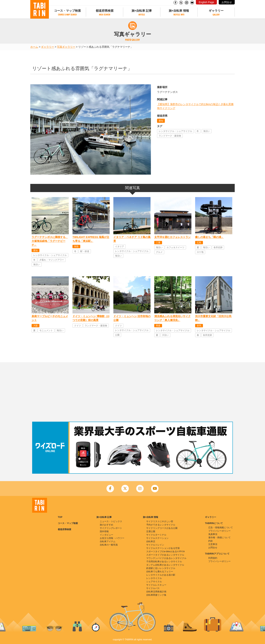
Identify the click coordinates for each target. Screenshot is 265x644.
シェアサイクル (154, 582)
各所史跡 (218, 247)
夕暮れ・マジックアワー (52, 260)
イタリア (119, 246)
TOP (60, 517)
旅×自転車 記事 (142, 11)
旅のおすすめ (106, 525)
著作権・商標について (219, 538)
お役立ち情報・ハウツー (112, 538)
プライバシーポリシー (219, 531)
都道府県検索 (105, 11)
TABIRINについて (214, 523)
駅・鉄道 (85, 251)
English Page (206, 2)
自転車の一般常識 (109, 545)
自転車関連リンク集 (156, 595)
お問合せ (227, 2)
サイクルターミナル (156, 535)
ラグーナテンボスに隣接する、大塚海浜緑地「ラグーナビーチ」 (50, 241)
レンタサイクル (154, 578)
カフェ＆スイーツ (175, 247)
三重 (158, 243)
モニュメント (46, 330)
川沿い (165, 335)
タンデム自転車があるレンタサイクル (165, 565)
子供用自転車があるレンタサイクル (164, 562)
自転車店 (151, 541)
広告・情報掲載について (221, 528)
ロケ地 (200, 252)
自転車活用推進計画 (156, 592)
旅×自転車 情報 (179, 11)
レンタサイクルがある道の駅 (161, 575)
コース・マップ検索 (67, 11)
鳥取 (76, 246)
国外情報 (104, 531)
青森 (158, 326)
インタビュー (106, 535)
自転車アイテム (108, 541)
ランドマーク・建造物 (170, 136)
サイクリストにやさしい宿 (160, 521)
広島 (199, 243)
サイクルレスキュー (156, 585)
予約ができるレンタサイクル (161, 525)
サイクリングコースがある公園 (162, 528)
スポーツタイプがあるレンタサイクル (165, 555)
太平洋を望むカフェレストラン (172, 237)
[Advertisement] (132, 392)
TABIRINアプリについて (217, 554)
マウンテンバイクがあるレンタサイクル (166, 558)
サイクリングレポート (111, 528)
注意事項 (213, 544)
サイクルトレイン (155, 545)
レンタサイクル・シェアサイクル (175, 131)
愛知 (161, 121)
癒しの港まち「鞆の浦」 (209, 237)
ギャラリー (216, 11)
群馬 (199, 326)
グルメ (159, 252)
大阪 (35, 326)
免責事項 (213, 534)
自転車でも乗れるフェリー (160, 572)
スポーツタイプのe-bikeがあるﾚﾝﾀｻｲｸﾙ (165, 551)
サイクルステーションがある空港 (163, 548)
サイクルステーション (157, 538)
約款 (211, 541)
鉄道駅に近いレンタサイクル (161, 568)
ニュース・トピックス (111, 521)
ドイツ (77, 326)
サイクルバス (153, 588)
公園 (117, 335)
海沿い (207, 131)
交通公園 (151, 531)
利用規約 (213, 558)
